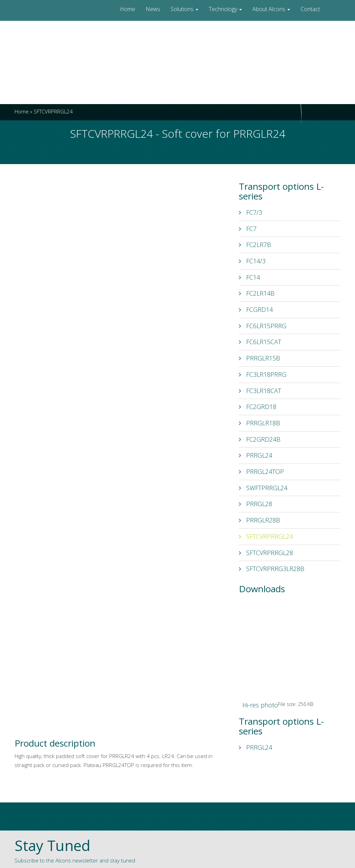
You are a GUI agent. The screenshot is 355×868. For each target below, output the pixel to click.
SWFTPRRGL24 (263, 488)
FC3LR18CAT (260, 391)
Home (128, 9)
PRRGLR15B (259, 358)
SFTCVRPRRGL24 (266, 536)
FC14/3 (252, 261)
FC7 (248, 229)
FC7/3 (250, 212)
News (153, 9)
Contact (310, 9)
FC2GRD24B (260, 439)
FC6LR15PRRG (263, 326)
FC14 (249, 277)
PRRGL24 (256, 455)
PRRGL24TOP (261, 471)
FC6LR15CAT (260, 342)
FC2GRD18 (258, 407)
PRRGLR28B (259, 520)
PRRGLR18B (259, 423)
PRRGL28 (256, 504)
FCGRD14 (256, 309)
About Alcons (271, 9)
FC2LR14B (257, 293)
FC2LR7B (255, 245)
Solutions (184, 9)
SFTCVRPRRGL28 (266, 553)
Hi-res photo (260, 705)
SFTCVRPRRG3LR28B (272, 569)
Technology (225, 9)
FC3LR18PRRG (263, 374)
